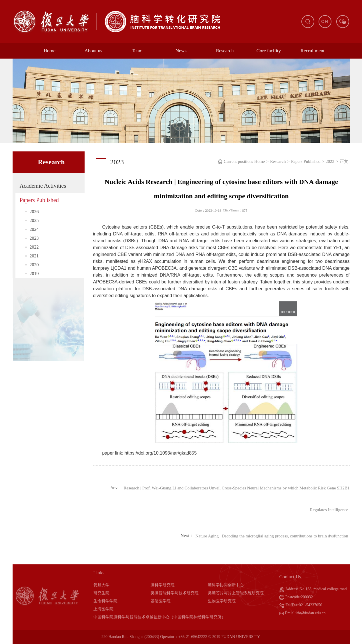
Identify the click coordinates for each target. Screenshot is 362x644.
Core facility (269, 51)
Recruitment (313, 51)
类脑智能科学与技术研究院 (175, 593)
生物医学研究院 (222, 601)
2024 (34, 229)
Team (137, 51)
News (181, 51)
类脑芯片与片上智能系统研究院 (236, 593)
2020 (34, 265)
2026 (34, 212)
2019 (34, 274)
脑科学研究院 (163, 585)
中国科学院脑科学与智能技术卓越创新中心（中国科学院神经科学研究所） (159, 617)
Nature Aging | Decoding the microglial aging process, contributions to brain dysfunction (272, 536)
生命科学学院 (105, 601)
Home (50, 51)
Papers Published (39, 200)
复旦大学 (101, 585)
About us (93, 51)
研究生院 (101, 593)
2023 (34, 238)
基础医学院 (161, 601)
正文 (344, 161)
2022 (34, 247)
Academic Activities (43, 186)
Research (225, 51)
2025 (34, 220)
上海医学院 (103, 609)
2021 (34, 256)
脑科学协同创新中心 (226, 585)
